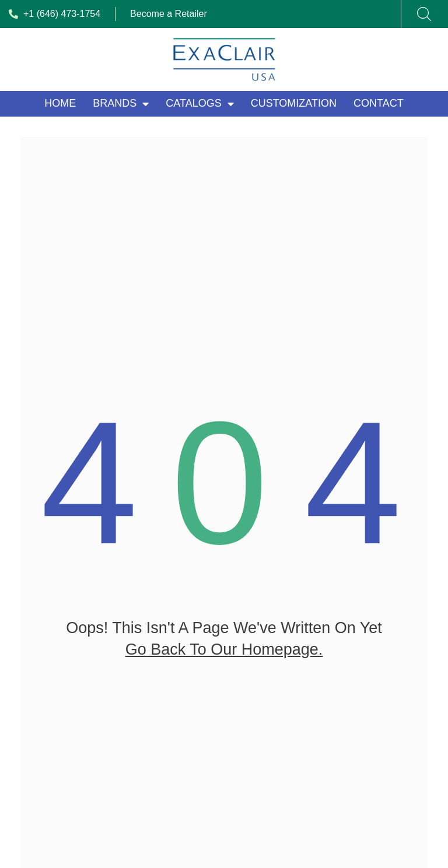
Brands (121, 104)
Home (60, 103)
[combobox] (417, 14)
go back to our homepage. (224, 658)
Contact (379, 103)
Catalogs (199, 104)
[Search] (424, 14)
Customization (294, 103)
